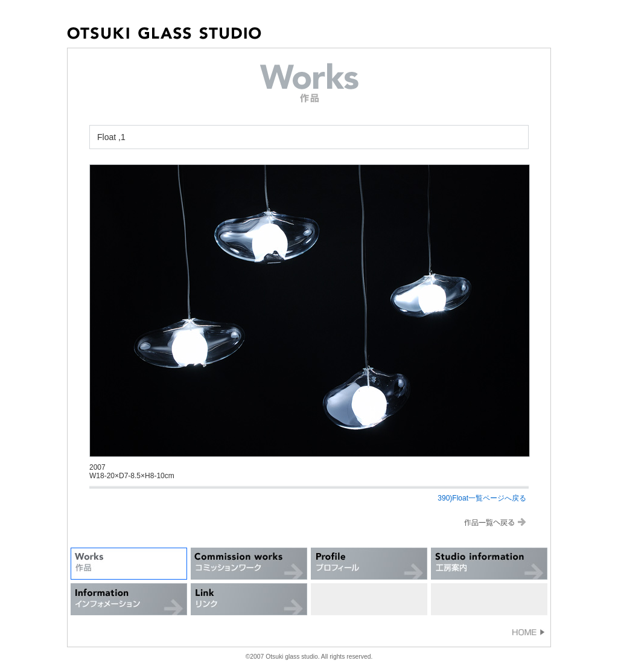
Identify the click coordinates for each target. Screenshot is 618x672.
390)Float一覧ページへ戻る (482, 498)
